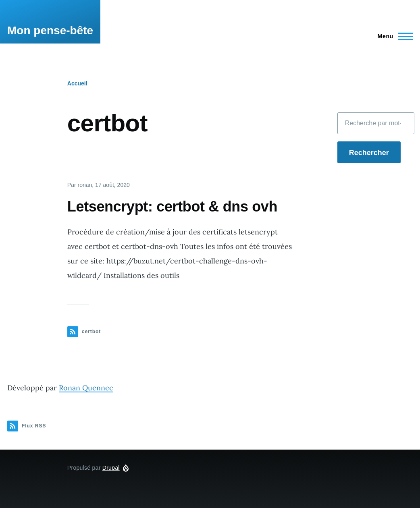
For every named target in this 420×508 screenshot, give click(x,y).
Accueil (77, 83)
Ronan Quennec (86, 388)
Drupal (111, 468)
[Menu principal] (393, 36)
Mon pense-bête (50, 30)
